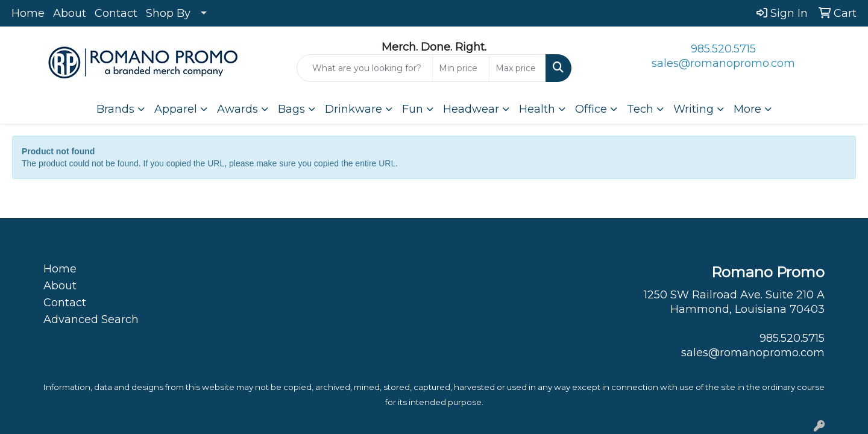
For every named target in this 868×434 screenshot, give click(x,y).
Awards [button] (237, 109)
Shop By (168, 13)
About (70, 13)
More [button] (747, 109)
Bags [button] (291, 109)
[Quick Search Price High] (517, 68)
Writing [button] (693, 109)
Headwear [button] (471, 109)
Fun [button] (413, 109)
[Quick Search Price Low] (461, 68)
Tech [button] (640, 109)
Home (28, 13)
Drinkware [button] (354, 109)
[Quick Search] (365, 68)
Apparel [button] (176, 109)
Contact (116, 13)
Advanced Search (91, 319)
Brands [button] (115, 109)
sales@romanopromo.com (723, 63)
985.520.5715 (723, 49)
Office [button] (591, 109)
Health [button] (537, 109)
